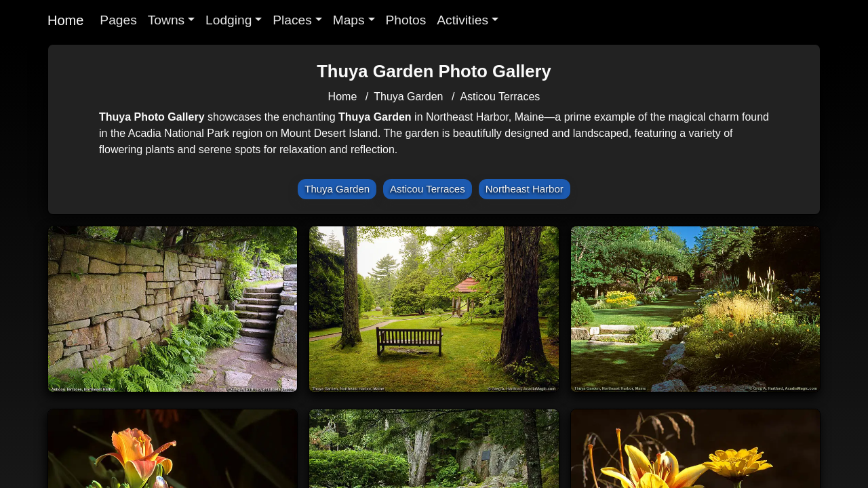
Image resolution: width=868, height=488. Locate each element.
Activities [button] (462, 20)
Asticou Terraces (500, 97)
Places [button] (292, 20)
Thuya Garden (408, 97)
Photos (406, 20)
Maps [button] (349, 20)
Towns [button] (166, 20)
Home (65, 20)
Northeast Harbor (525, 189)
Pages (118, 20)
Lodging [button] (229, 20)
